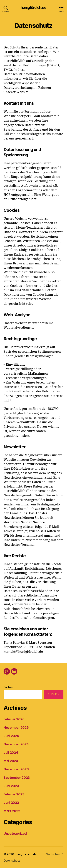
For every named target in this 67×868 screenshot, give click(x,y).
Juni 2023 (11, 786)
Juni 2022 (11, 803)
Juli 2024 (11, 753)
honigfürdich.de (33, 8)
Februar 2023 (14, 794)
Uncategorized (15, 833)
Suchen (8, 687)
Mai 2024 (11, 761)
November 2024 (16, 744)
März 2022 (12, 811)
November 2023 (16, 769)
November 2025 (16, 728)
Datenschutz (12, 861)
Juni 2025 (11, 736)
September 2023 (17, 778)
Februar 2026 (14, 719)
